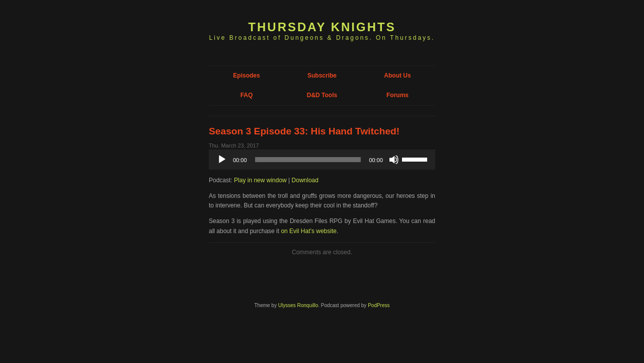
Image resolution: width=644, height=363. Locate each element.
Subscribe (322, 76)
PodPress (379, 305)
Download (305, 180)
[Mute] (394, 160)
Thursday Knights (322, 27)
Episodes (246, 76)
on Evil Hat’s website (309, 231)
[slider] (308, 160)
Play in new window (260, 180)
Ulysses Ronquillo (298, 305)
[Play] (222, 160)
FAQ (247, 95)
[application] (322, 160)
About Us (397, 76)
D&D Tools (322, 95)
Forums (397, 95)
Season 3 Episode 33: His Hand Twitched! (304, 131)
